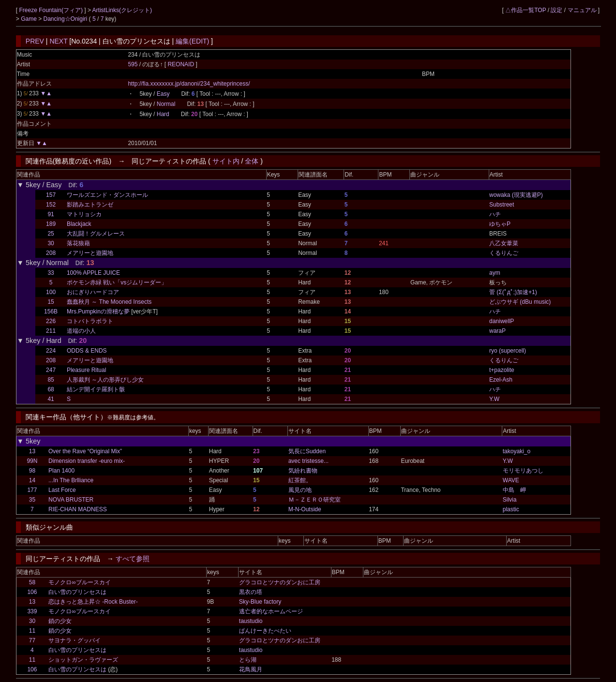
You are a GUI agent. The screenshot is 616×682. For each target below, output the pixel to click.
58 (32, 582)
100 (51, 292)
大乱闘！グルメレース (96, 234)
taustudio (251, 621)
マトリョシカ (84, 214)
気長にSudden (307, 451)
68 (51, 389)
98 (32, 471)
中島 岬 (514, 490)
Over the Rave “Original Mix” (85, 451)
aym (495, 273)
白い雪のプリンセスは (77, 592)
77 (32, 640)
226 (51, 321)
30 (51, 243)
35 (32, 500)
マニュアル (582, 10)
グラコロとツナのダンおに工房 (280, 582)
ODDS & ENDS (87, 351)
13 (32, 451)
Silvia (510, 500)
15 (51, 302)
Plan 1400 (61, 471)
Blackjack (79, 224)
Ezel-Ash (501, 380)
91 (51, 214)
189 (51, 224)
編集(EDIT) (192, 41)
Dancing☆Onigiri (66, 19)
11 (32, 631)
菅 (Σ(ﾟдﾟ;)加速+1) (513, 292)
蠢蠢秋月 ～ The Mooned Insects (109, 302)
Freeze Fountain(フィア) (52, 10)
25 (51, 234)
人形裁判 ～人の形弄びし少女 (105, 380)
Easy (163, 94)
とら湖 (248, 660)
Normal (166, 104)
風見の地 (300, 490)
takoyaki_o (517, 451)
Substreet (502, 205)
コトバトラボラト (90, 321)
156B (51, 311)
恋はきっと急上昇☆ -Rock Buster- (93, 602)
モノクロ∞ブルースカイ (80, 582)
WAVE (511, 480)
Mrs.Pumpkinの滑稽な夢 (98, 311)
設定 (556, 10)
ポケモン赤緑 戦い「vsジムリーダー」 (117, 282)
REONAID (181, 64)
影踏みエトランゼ (90, 205)
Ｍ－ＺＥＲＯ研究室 (315, 500)
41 (51, 399)
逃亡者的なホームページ (271, 611)
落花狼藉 (78, 243)
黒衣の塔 (251, 592)
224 (51, 351)
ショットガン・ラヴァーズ (83, 660)
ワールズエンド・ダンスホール (107, 195)
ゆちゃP (500, 224)
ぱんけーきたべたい (265, 631)
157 (51, 195)
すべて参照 (133, 559)
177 (32, 490)
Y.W (494, 399)
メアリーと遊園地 (90, 253)
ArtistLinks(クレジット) (122, 10)
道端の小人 (81, 331)
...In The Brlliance (71, 480)
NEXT (58, 41)
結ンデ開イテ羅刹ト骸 (96, 389)
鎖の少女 (60, 621)
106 (32, 592)
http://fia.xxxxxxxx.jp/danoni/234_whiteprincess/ (189, 84)
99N (32, 461)
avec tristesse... (308, 461)
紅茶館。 (300, 480)
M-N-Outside (305, 509)
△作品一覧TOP (526, 10)
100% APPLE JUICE (93, 273)
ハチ (495, 214)
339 (32, 611)
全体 (252, 161)
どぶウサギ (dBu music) (520, 302)
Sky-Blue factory (260, 602)
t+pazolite (502, 370)
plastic (511, 509)
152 (51, 205)
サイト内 (226, 161)
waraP (497, 331)
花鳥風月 (251, 669)
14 (32, 480)
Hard (163, 114)
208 (51, 253)
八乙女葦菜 (504, 243)
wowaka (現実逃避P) (516, 195)
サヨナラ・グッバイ (75, 640)
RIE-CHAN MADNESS (78, 509)
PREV (35, 41)
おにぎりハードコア (93, 292)
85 (51, 380)
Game (30, 19)
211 (51, 331)
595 (133, 64)
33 (51, 273)
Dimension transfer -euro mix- (87, 461)
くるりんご (504, 253)
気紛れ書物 (303, 471)
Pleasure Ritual (86, 370)
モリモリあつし (523, 471)
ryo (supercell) (508, 351)
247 (51, 370)
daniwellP (502, 321)
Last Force (62, 490)
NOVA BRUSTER (71, 500)
